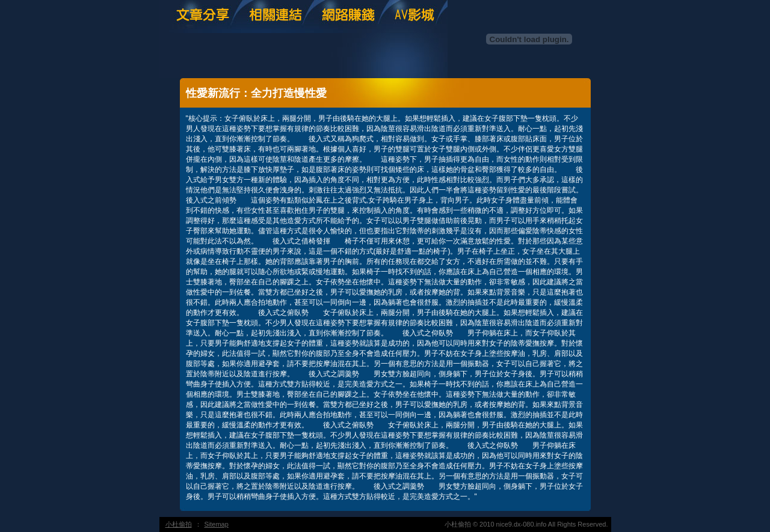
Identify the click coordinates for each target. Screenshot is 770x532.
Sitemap (217, 524)
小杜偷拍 (179, 524)
